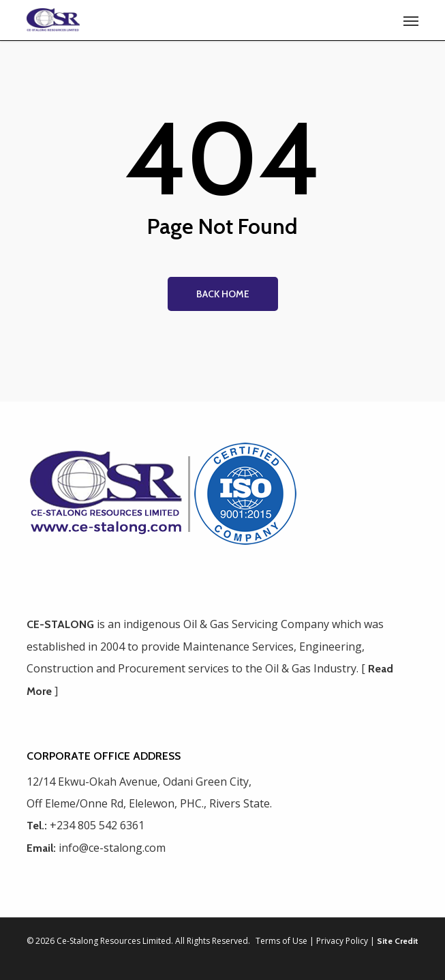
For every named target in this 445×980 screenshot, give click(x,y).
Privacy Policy (342, 941)
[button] (411, 20)
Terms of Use (281, 941)
